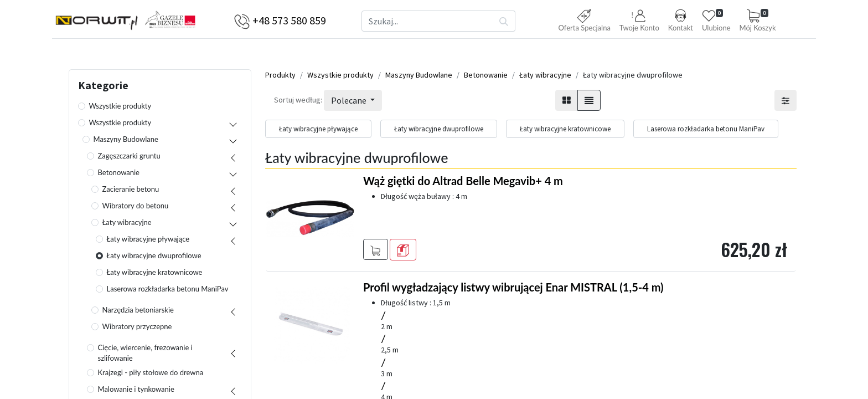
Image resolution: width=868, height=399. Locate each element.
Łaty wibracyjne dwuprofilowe (154, 258)
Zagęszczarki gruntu (129, 158)
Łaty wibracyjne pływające (148, 242)
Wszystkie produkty (120, 109)
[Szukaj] (504, 21)
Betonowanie (119, 175)
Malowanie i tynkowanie (136, 392)
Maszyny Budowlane (126, 142)
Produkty (280, 78)
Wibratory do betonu (136, 208)
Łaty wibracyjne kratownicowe (155, 275)
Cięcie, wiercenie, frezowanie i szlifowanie (145, 356)
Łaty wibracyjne (127, 225)
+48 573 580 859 (289, 20)
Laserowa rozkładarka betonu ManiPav (168, 291)
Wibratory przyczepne (137, 329)
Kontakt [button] (681, 21)
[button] (639, 21)
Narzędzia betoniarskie (138, 313)
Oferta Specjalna (584, 21)
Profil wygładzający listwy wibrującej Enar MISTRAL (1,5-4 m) (513, 290)
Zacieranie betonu (131, 192)
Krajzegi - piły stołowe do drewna (151, 375)
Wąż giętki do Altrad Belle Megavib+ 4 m (463, 183)
